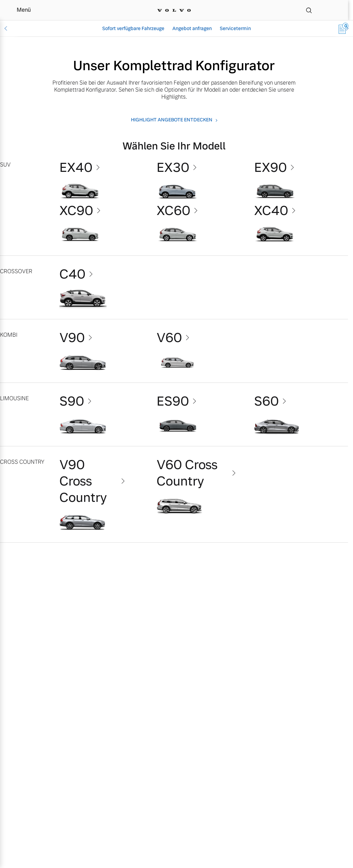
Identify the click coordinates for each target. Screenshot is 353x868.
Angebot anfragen (192, 28)
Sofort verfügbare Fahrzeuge (133, 28)
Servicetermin (235, 28)
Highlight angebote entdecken (172, 120)
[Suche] (309, 10)
